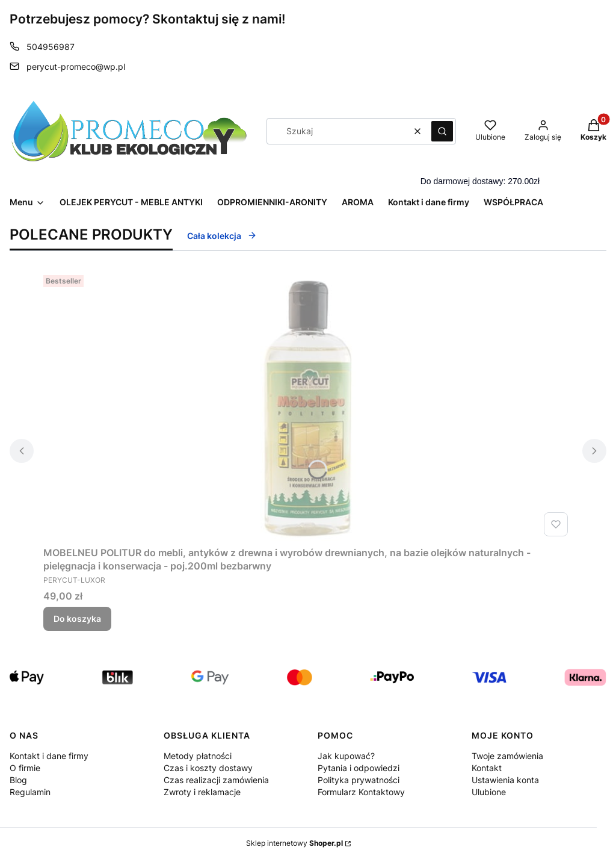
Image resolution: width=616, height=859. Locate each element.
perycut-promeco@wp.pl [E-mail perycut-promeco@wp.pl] (76, 67)
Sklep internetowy (294, 843)
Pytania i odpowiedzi (359, 768)
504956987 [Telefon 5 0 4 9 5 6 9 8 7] (51, 47)
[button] (442, 131)
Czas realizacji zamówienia (216, 780)
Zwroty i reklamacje (202, 792)
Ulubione (489, 792)
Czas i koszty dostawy (208, 768)
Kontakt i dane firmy (49, 756)
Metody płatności (198, 756)
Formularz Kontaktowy (361, 792)
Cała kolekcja (222, 236)
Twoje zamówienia (507, 756)
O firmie (25, 768)
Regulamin (30, 792)
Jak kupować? (346, 756)
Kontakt (487, 768)
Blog (18, 780)
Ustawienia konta (505, 780)
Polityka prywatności (359, 780)
